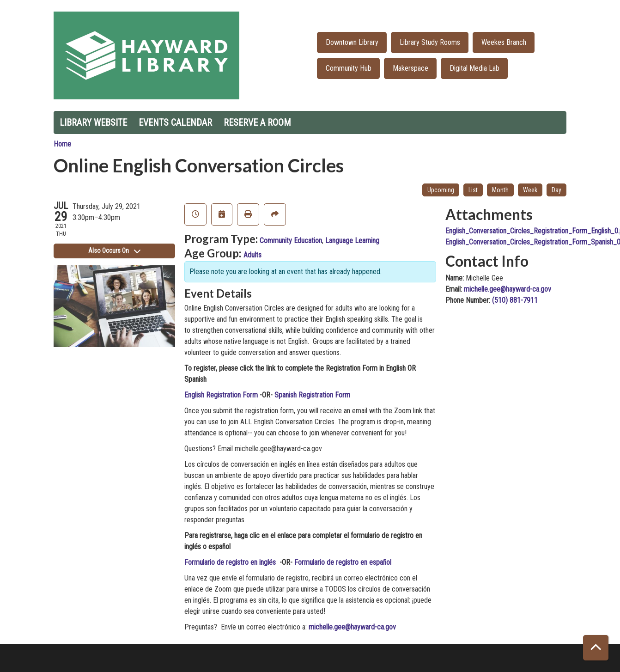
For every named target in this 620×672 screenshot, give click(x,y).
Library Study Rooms (430, 42)
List (473, 190)
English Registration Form (221, 395)
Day (556, 190)
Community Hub (349, 68)
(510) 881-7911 (515, 300)
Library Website (93, 122)
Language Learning (352, 241)
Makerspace (410, 68)
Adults (252, 255)
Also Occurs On (114, 250)
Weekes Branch (504, 42)
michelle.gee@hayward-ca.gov (352, 627)
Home (62, 144)
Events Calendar (175, 122)
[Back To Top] (596, 648)
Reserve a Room (257, 122)
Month (500, 190)
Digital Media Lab (474, 68)
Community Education (291, 241)
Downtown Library (352, 42)
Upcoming (441, 190)
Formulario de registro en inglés (231, 562)
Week (530, 190)
